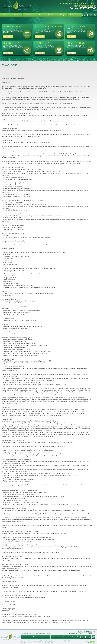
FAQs (39, 15)
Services (28, 15)
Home (6, 15)
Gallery (62, 15)
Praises (51, 15)
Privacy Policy (46, 641)
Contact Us (73, 15)
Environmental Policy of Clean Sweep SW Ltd (36, 634)
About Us (17, 15)
